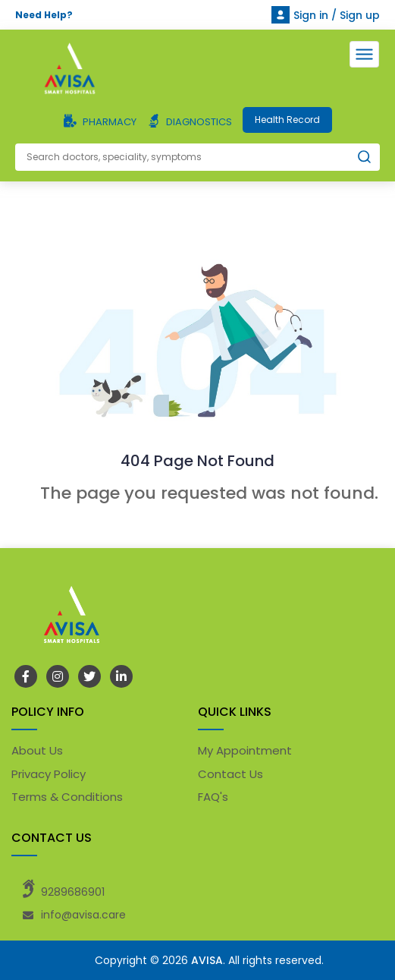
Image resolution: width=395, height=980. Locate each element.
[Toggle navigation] (364, 54)
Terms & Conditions (67, 797)
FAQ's (213, 797)
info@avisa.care (83, 915)
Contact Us (230, 774)
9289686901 (73, 892)
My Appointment (245, 750)
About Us (37, 750)
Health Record (287, 120)
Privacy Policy (49, 774)
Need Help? (44, 15)
